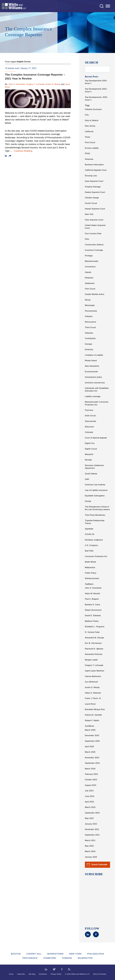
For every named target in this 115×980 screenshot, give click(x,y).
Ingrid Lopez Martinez (95, 671)
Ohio (87, 239)
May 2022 (89, 818)
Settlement (90, 283)
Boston (16, 954)
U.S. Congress (91, 545)
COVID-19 (90, 534)
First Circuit (90, 142)
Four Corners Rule (93, 234)
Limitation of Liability (94, 355)
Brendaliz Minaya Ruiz (95, 709)
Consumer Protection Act (96, 556)
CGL (87, 115)
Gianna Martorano (93, 676)
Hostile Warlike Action (95, 294)
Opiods (88, 272)
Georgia (88, 344)
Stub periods (91, 421)
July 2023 (89, 791)
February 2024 (91, 774)
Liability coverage (93, 396)
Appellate (89, 529)
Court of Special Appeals (96, 438)
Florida (88, 501)
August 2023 (91, 785)
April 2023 (89, 802)
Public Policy (91, 573)
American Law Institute (95, 485)
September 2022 (92, 813)
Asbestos (89, 333)
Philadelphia (96, 954)
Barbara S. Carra (92, 605)
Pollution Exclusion (93, 109)
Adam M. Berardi (92, 593)
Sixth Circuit (90, 416)
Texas (88, 137)
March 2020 (90, 851)
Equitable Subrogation (95, 496)
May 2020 (89, 846)
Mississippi (90, 305)
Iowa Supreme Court (94, 181)
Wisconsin (89, 427)
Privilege (89, 256)
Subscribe (21, 974)
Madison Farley (92, 621)
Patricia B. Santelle (93, 715)
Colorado (89, 432)
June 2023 (90, 796)
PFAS (87, 153)
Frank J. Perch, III (93, 698)
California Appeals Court (96, 170)
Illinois (88, 300)
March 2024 (90, 769)
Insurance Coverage (94, 250)
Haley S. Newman (93, 693)
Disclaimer (43, 974)
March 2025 (90, 752)
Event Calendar (97, 865)
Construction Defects (94, 245)
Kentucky (89, 349)
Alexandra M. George (94, 638)
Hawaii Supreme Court (95, 209)
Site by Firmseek (100, 974)
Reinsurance (91, 322)
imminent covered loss (95, 383)
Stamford (50, 958)
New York (89, 214)
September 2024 (92, 763)
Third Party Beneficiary (95, 515)
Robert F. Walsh (92, 720)
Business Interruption (94, 165)
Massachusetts (92, 261)
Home (11, 974)
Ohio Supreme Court (94, 220)
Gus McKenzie (91, 682)
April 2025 (89, 746)
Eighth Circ (90, 443)
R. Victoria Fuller (92, 632)
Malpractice (90, 567)
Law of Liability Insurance (96, 490)
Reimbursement (92, 578)
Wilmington (85, 958)
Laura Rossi (90, 704)
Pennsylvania (91, 311)
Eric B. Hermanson (93, 643)
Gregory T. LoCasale (35, 84)
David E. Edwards (93, 615)
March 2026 (90, 730)
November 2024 (92, 758)
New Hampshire (92, 366)
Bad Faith (89, 551)
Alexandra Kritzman (94, 654)
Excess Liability (92, 148)
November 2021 (92, 829)
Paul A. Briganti (92, 599)
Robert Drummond (93, 610)
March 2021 (90, 840)
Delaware (89, 278)
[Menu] (108, 6)
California (89, 131)
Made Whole (91, 562)
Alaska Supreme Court (95, 192)
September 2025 (92, 741)
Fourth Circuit (91, 203)
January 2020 (91, 857)
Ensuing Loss (91, 176)
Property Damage (93, 187)
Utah (87, 479)
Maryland (89, 454)
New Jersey (90, 126)
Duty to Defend (92, 120)
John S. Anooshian (17, 84)
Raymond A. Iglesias (94, 649)
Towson (67, 958)
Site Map (32, 974)
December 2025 (92, 735)
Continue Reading (23, 151)
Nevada (88, 460)
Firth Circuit (90, 289)
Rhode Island (91, 360)
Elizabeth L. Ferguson (95, 627)
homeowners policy (93, 377)
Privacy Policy (56, 974)
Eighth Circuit (91, 449)
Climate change (92, 198)
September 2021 (92, 835)
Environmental (91, 372)
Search (92, 62)
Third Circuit (90, 327)
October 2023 (91, 780)
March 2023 (90, 807)
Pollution (89, 316)
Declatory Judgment (94, 540)
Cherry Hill (34, 954)
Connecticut (90, 267)
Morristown (55, 954)
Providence (30, 958)
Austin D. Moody (53, 84)
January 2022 (91, 824)
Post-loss (89, 410)
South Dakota (91, 474)
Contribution (90, 338)
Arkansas (89, 159)
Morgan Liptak (91, 660)
